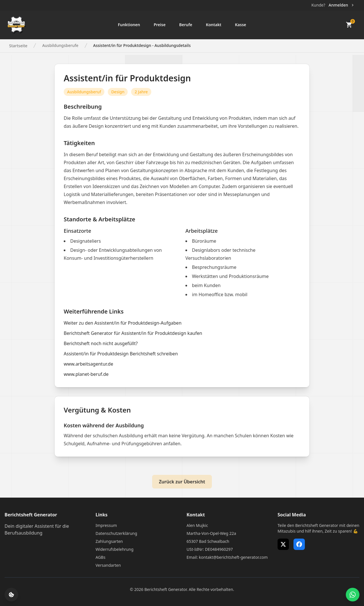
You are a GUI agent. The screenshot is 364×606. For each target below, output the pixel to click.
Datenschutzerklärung (116, 533)
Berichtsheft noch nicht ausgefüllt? (101, 343)
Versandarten (108, 565)
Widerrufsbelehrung (114, 549)
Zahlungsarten (109, 541)
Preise (160, 25)
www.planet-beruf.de (86, 374)
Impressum (106, 525)
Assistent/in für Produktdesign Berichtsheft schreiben (121, 354)
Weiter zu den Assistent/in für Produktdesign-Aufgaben (123, 323)
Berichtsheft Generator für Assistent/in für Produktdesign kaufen (133, 333)
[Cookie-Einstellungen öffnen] (11, 595)
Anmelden (342, 5)
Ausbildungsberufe (60, 45)
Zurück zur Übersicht (182, 482)
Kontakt (214, 25)
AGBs (101, 557)
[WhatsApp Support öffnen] (353, 595)
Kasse (240, 25)
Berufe (186, 25)
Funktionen (129, 25)
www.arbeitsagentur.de (88, 364)
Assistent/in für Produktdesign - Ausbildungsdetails (142, 45)
